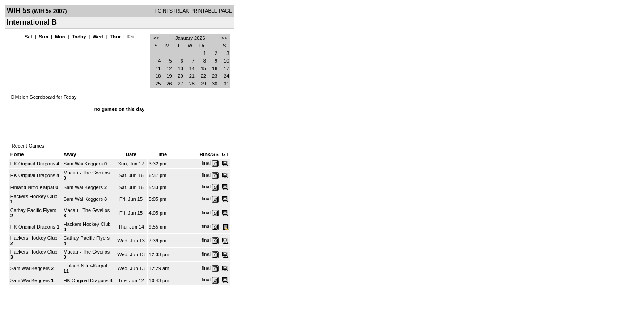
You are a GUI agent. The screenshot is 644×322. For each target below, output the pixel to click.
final (206, 163)
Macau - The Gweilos (87, 173)
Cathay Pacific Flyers (33, 210)
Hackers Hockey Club (34, 196)
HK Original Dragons (33, 164)
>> (224, 38)
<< (156, 38)
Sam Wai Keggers (83, 164)
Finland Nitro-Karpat (32, 187)
